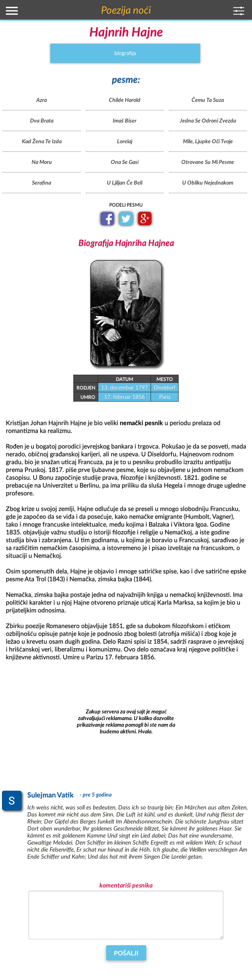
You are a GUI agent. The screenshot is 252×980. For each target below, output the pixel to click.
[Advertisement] (126, 722)
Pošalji (126, 953)
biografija (125, 53)
